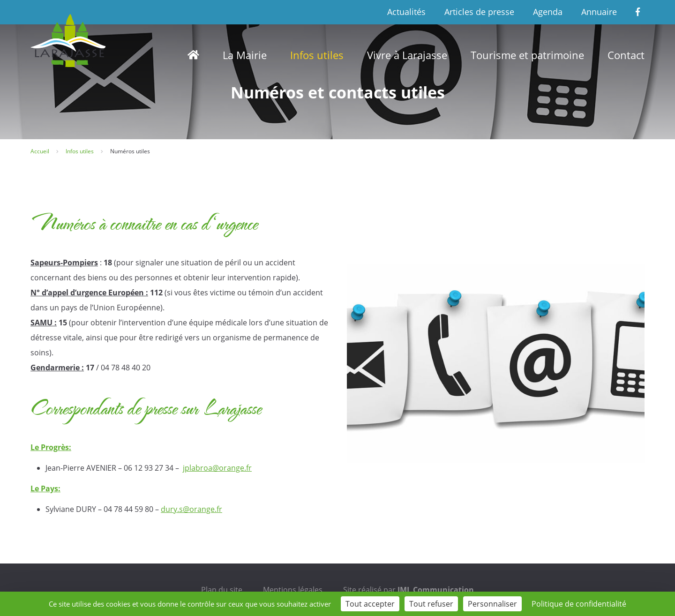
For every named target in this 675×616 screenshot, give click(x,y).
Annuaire (599, 12)
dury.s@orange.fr (191, 509)
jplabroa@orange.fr (217, 468)
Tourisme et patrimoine (527, 55)
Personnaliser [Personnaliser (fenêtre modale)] (492, 604)
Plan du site (222, 590)
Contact (626, 55)
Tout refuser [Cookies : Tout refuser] (431, 604)
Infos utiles (317, 55)
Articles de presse (479, 12)
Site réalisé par (409, 590)
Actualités (406, 12)
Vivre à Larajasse (407, 55)
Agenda (548, 12)
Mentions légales (293, 590)
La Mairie (245, 55)
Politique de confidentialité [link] (579, 604)
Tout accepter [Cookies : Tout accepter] (370, 604)
